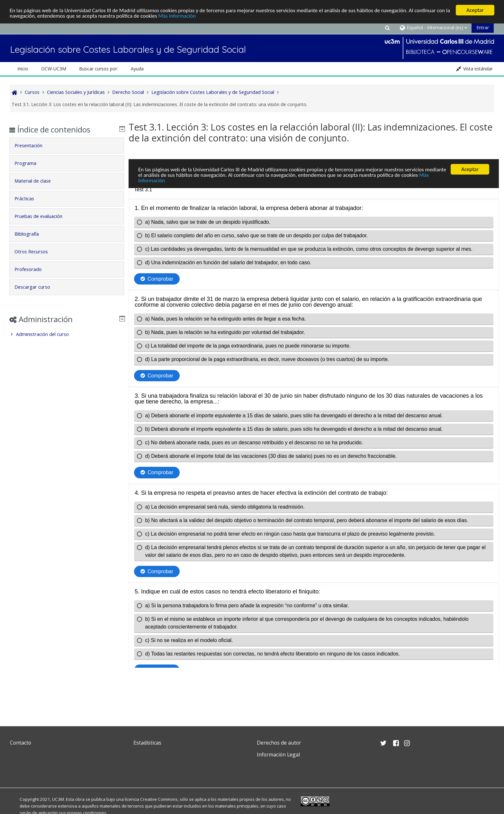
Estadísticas (147, 743)
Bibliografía (31, 234)
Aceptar (475, 10)
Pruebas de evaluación (43, 216)
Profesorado (33, 269)
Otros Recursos (36, 252)
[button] (387, 27)
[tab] (67, 146)
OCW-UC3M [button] (54, 69)
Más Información (177, 16)
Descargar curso (37, 287)
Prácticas (29, 199)
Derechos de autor (279, 743)
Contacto (21, 743)
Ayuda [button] (137, 69)
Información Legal (278, 755)
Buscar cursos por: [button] (99, 69)
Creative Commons (159, 799)
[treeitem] (67, 334)
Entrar (483, 27)
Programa (30, 163)
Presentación (33, 145)
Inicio (23, 69)
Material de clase (37, 181)
